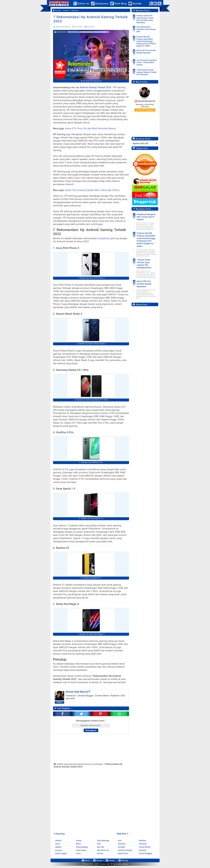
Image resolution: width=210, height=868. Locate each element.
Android (58, 843)
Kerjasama (102, 4)
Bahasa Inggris (61, 856)
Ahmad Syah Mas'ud (146, 101)
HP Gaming (59, 134)
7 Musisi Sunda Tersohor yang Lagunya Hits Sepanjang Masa (146, 257)
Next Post (123, 836)
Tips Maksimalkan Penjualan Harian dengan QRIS (146, 29)
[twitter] (81, 716)
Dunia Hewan (81, 852)
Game (78, 856)
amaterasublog (121, 866)
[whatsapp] (119, 716)
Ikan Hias (101, 849)
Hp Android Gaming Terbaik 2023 (94, 87)
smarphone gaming (108, 238)
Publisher (142, 843)
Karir (120, 843)
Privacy (97, 863)
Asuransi (59, 852)
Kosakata (121, 849)
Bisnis (78, 846)
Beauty (79, 843)
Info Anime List (103, 852)
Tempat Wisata (145, 849)
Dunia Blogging (82, 849)
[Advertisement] (145, 340)
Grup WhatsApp (103, 843)
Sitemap (125, 863)
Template (142, 852)
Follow (59, 705)
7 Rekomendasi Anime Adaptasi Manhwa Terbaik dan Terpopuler (146, 72)
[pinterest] (100, 716)
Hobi (99, 846)
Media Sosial (123, 856)
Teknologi (143, 846)
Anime (58, 846)
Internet (100, 856)
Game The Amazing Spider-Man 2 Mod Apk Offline (93, 190)
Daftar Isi (84, 4)
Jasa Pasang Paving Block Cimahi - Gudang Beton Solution (147, 63)
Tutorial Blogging (145, 856)
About (84, 863)
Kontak (137, 4)
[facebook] (63, 716)
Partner (111, 863)
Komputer (122, 846)
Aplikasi (58, 849)
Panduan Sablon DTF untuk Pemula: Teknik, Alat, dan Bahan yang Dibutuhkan (145, 19)
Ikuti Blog (121, 4)
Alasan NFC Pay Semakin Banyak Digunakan (146, 52)
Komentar (89, 27)
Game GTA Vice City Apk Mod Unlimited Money (91, 128)
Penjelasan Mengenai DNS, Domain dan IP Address (145, 216)
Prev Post (59, 836)
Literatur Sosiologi (125, 852)
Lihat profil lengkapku (145, 110)
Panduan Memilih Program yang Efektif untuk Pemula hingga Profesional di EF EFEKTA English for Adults (146, 41)
